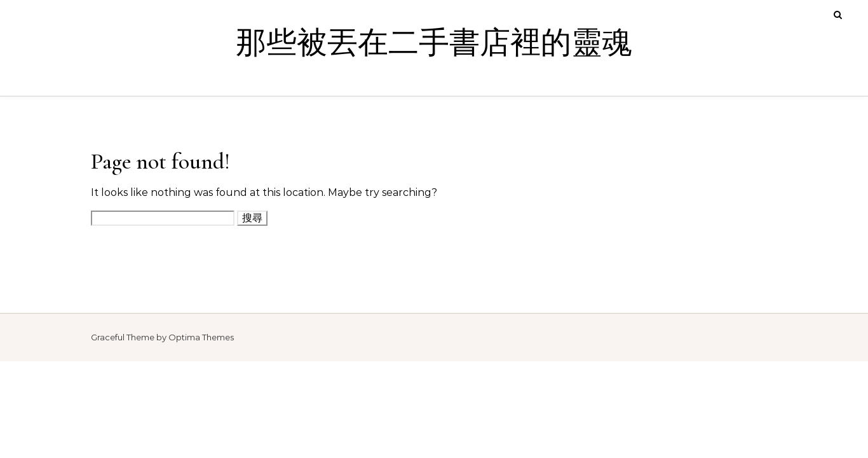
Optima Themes (201, 337)
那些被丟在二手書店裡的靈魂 (434, 43)
